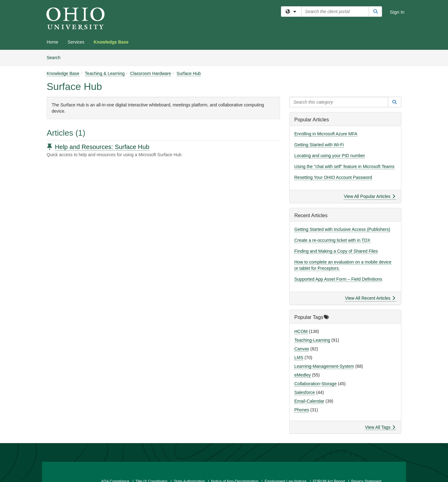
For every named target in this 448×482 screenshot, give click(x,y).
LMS (299, 358)
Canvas (302, 349)
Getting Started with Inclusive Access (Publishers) (342, 229)
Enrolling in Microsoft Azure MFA (326, 134)
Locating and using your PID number (330, 156)
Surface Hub (189, 73)
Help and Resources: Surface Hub (102, 147)
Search (56, 57)
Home (52, 42)
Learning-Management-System (324, 366)
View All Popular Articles (369, 196)
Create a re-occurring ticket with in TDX (332, 240)
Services (76, 42)
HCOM (301, 331)
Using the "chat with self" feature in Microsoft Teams (344, 166)
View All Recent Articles (370, 298)
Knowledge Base (111, 42)
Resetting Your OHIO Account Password (333, 177)
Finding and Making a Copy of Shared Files (336, 251)
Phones (302, 410)
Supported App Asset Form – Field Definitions (338, 279)
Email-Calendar (309, 401)
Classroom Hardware (150, 73)
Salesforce (305, 392)
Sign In (397, 12)
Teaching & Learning (105, 73)
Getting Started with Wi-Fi (319, 145)
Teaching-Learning (312, 340)
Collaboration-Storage (315, 384)
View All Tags (380, 427)
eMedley (303, 375)
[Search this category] (339, 102)
